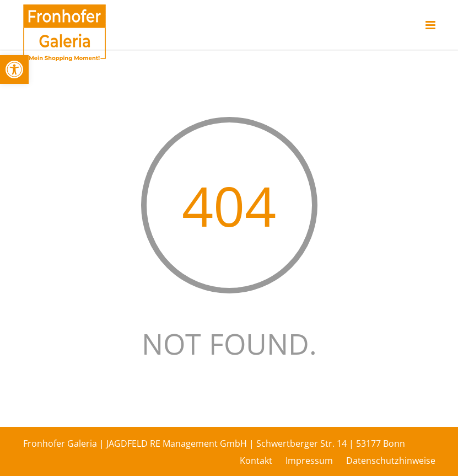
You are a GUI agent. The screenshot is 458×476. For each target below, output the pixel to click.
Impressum (309, 461)
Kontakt (256, 461)
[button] (14, 69)
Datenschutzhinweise (391, 461)
